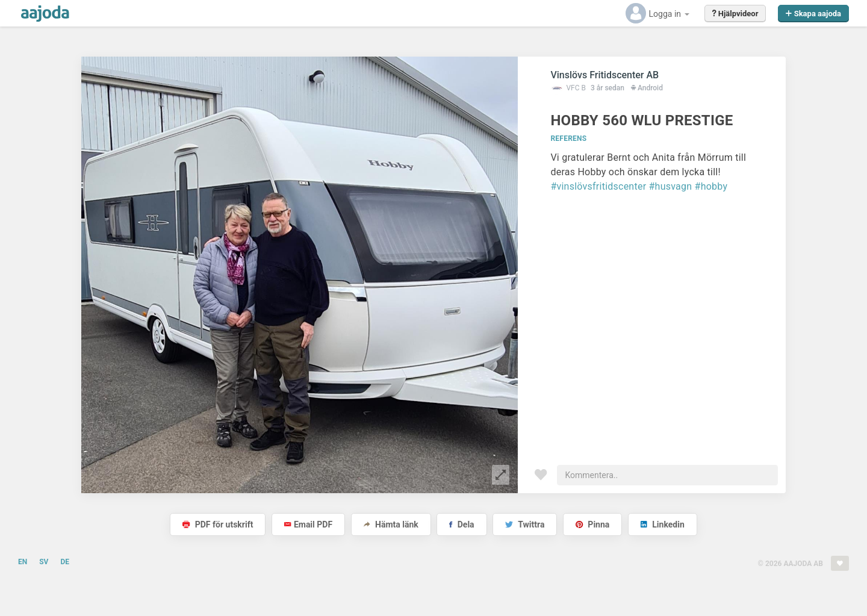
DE (65, 562)
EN (23, 562)
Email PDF (308, 524)
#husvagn (671, 186)
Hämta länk (391, 524)
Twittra (525, 524)
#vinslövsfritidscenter (598, 186)
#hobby (711, 186)
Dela (461, 524)
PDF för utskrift (218, 524)
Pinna (592, 524)
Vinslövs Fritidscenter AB (604, 75)
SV (44, 562)
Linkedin (663, 524)
